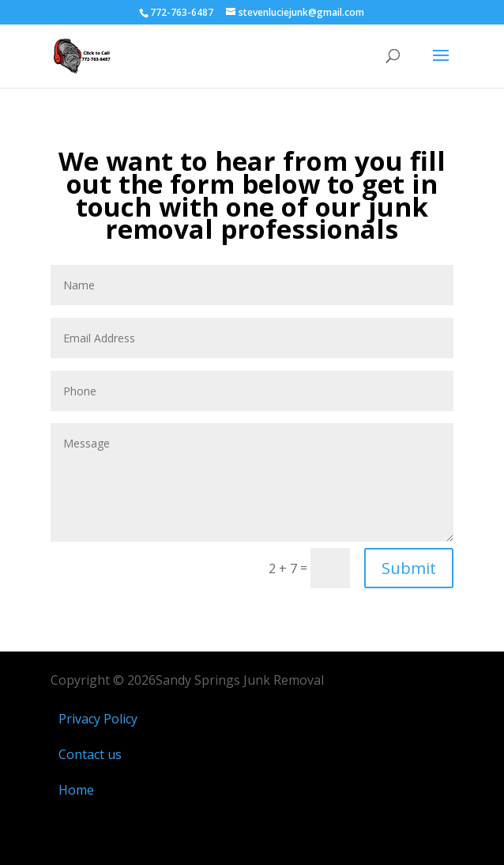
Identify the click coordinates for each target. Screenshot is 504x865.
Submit (409, 568)
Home (76, 790)
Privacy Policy (100, 719)
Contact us (90, 754)
